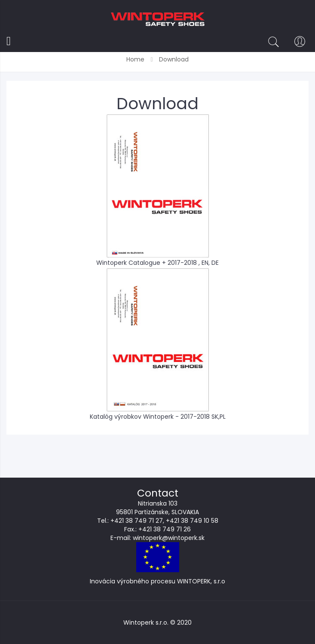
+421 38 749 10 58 (192, 521)
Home (136, 59)
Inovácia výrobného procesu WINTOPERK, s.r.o (157, 581)
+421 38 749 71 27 (137, 521)
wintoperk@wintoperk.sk (169, 538)
